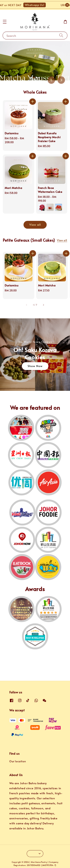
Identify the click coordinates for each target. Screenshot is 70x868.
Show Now (35, 366)
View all (35, 224)
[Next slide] (61, 80)
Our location (18, 761)
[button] (5, 22)
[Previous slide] (51, 80)
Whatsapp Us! (37, 5)
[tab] (31, 78)
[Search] (61, 35)
